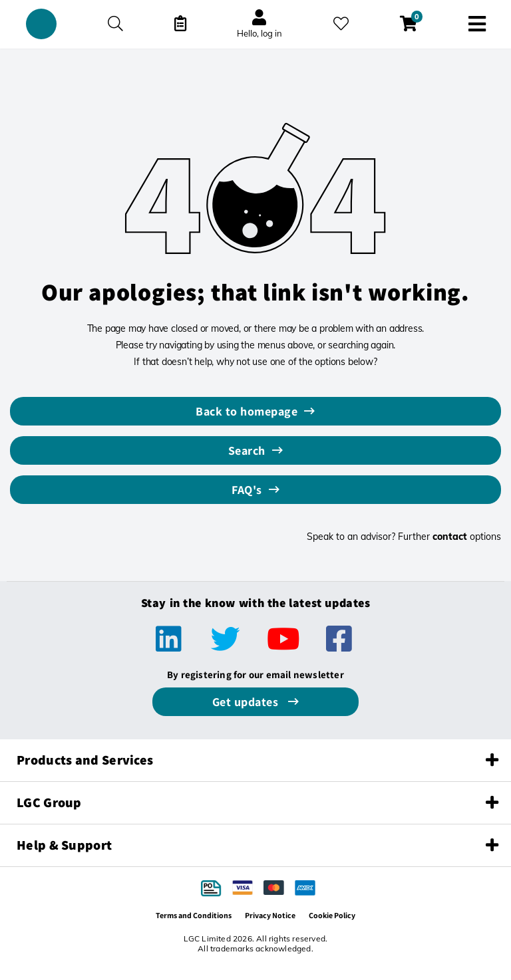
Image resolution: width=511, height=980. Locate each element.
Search (247, 450)
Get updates (247, 702)
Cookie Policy (332, 915)
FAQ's (247, 490)
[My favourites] (341, 24)
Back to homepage (247, 411)
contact (450, 537)
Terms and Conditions (194, 915)
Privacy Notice (270, 915)
